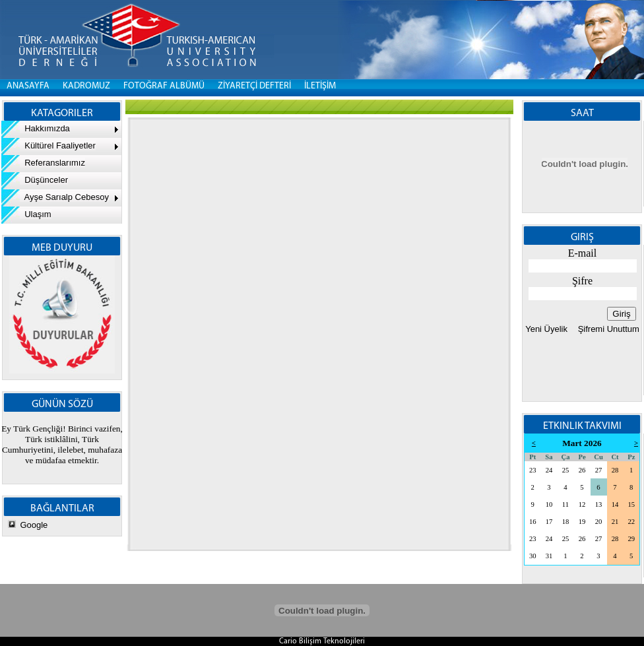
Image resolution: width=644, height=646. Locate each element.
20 (599, 522)
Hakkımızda (36, 128)
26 (582, 470)
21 (615, 522)
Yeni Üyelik (546, 329)
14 (615, 504)
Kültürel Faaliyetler (48, 145)
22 (631, 522)
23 (533, 470)
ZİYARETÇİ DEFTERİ (254, 86)
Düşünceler (35, 180)
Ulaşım (26, 214)
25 (566, 470)
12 (582, 504)
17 (549, 522)
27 (599, 470)
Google (34, 525)
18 (566, 522)
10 (549, 504)
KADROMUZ (86, 86)
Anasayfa (28, 86)
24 (549, 470)
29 (631, 539)
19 (582, 522)
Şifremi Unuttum (607, 329)
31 (549, 556)
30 (533, 556)
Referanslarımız (43, 163)
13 (599, 504)
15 (631, 504)
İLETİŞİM (320, 86)
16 (533, 522)
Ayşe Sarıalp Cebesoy (55, 197)
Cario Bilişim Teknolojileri (322, 641)
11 (565, 504)
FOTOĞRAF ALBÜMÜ (164, 86)
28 (615, 470)
